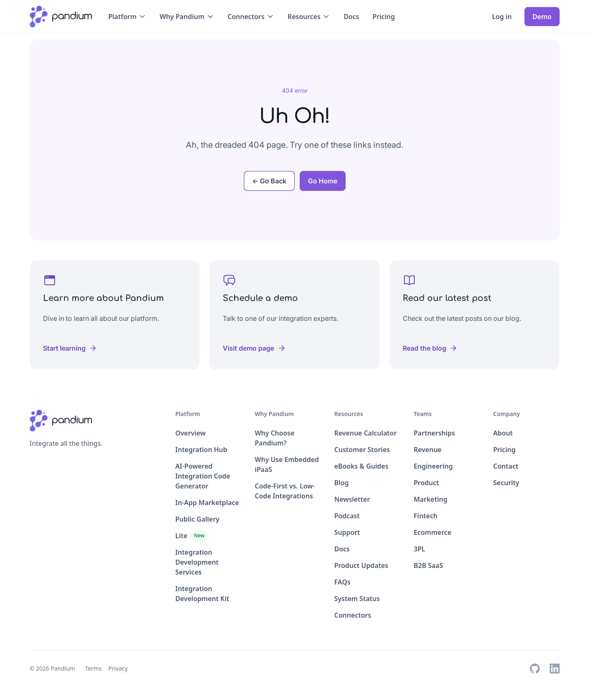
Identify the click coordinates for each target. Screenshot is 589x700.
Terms (93, 668)
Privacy (118, 668)
